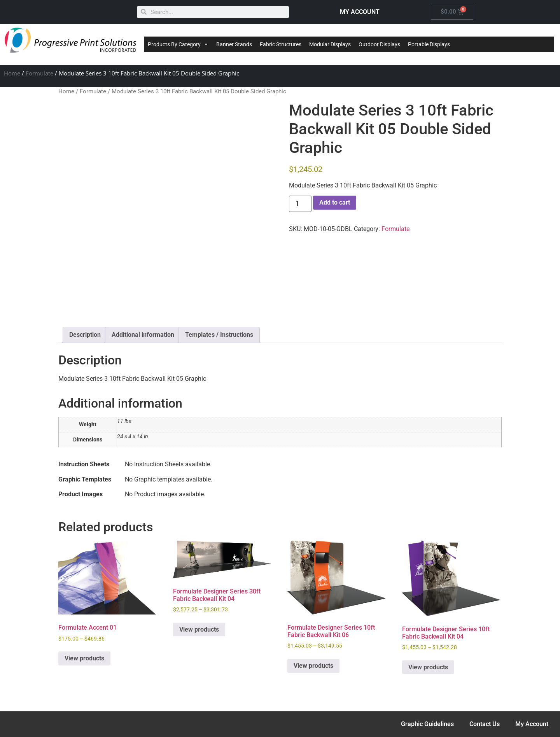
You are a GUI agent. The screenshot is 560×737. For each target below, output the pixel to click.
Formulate (39, 73)
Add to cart (335, 202)
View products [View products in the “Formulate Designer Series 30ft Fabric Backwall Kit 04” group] (199, 629)
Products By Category (178, 44)
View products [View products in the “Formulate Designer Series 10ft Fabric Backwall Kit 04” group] (428, 667)
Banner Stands (234, 44)
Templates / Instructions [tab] (219, 335)
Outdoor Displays (379, 44)
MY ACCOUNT (360, 12)
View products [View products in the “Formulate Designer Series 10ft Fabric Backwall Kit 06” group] (313, 666)
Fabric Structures (281, 44)
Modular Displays (330, 44)
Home (12, 73)
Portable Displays (429, 44)
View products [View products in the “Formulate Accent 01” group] (84, 658)
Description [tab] (85, 335)
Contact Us (485, 724)
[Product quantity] (300, 204)
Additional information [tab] (143, 335)
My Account (532, 724)
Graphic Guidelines (427, 724)
